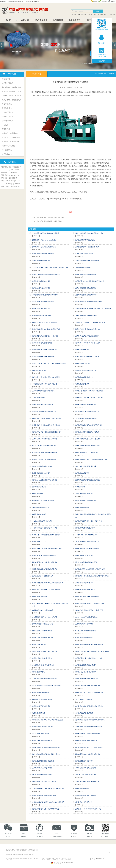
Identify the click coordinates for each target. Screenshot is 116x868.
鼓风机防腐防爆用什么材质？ (84, 761)
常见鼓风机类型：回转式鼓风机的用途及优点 (46, 425)
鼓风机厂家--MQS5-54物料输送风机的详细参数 (90, 281)
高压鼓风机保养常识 (39, 398)
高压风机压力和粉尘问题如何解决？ (43, 610)
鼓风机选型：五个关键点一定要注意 (43, 501)
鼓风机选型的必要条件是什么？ (42, 692)
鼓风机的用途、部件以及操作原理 (43, 727)
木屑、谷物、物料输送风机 (12, 100)
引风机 (90, 15)
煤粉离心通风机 (8, 117)
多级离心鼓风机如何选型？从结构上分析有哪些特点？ (49, 802)
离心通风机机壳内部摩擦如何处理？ (43, 302)
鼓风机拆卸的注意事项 (82, 473)
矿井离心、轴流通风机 (10, 133)
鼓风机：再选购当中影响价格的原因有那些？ (46, 274)
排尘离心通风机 (8, 112)
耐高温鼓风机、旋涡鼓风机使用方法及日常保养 (47, 548)
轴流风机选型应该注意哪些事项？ (86, 501)
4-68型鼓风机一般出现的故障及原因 (86, 535)
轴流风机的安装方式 (39, 713)
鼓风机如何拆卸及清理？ (40, 644)
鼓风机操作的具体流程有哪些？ (42, 281)
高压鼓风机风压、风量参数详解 (42, 768)
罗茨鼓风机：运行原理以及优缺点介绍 (44, 247)
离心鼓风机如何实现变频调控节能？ (86, 295)
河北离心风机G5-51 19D (40, 542)
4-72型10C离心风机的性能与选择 (42, 521)
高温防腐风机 (7, 108)
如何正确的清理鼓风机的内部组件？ (86, 665)
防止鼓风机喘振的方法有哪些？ (42, 473)
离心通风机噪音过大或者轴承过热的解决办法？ (47, 686)
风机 (95, 15)
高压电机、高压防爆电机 (11, 142)
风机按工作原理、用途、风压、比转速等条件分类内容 (49, 363)
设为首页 (96, 2)
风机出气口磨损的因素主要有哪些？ (86, 288)
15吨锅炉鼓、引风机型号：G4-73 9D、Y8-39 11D (90, 322)
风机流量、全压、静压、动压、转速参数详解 (46, 377)
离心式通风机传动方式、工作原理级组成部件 (89, 747)
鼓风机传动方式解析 (39, 672)
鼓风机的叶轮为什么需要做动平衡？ (86, 370)
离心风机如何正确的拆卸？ (41, 734)
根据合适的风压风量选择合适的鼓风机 (44, 795)
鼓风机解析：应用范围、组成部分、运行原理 (89, 398)
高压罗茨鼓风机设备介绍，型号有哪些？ (45, 322)
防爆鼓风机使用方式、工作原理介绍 (86, 453)
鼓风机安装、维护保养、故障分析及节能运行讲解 (48, 720)
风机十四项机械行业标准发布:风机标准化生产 (89, 233)
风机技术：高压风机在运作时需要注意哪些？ (46, 754)
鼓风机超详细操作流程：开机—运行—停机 (89, 521)
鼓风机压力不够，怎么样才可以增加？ (87, 548)
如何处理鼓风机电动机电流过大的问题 (44, 782)
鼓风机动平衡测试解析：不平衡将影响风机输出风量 (91, 459)
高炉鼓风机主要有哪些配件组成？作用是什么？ (90, 644)
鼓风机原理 (58, 20)
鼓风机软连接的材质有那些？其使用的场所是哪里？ (48, 583)
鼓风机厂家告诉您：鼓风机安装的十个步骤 (89, 658)
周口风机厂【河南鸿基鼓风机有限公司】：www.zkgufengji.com (20, 1)
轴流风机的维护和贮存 (82, 384)
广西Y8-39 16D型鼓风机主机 (84, 254)
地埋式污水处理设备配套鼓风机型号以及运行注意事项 (92, 651)
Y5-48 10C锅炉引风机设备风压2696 (86, 418)
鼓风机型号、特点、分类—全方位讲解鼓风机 (89, 692)
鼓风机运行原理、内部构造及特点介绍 (44, 555)
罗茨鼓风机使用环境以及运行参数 (43, 624)
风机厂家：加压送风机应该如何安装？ (87, 782)
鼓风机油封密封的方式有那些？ (42, 288)
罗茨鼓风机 (112, 15)
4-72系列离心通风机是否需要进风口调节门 (45, 295)
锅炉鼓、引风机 (8, 83)
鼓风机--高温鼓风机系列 (83, 363)
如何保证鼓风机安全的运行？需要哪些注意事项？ (91, 603)
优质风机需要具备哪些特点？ (84, 638)
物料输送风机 (82, 15)
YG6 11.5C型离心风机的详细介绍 (85, 775)
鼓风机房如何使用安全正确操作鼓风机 (87, 432)
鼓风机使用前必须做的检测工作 (42, 658)
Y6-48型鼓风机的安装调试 (83, 267)
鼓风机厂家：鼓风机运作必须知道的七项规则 (46, 535)
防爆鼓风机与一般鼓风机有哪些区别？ (87, 596)
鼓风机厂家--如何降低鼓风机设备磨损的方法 (89, 391)
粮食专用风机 (7, 104)
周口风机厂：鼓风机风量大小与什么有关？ (89, 343)
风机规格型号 (41, 20)
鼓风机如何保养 (80, 487)
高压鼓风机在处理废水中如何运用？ (43, 405)
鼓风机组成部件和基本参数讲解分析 (43, 761)
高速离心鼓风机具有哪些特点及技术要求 (45, 439)
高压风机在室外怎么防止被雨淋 (42, 699)
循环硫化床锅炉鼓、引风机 (12, 91)
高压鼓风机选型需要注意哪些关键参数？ (45, 679)
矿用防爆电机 (7, 154)
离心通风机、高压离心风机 (12, 87)
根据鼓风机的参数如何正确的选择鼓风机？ (45, 569)
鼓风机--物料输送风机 (82, 788)
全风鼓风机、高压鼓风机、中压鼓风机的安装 (46, 590)
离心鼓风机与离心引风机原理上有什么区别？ (89, 706)
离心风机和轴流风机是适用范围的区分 (87, 542)
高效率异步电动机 (8, 146)
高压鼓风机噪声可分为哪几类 (84, 624)
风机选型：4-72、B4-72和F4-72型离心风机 (88, 809)
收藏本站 (105, 2)
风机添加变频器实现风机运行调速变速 (87, 261)
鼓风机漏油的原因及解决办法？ (85, 377)
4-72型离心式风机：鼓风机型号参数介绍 (45, 384)
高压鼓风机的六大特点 (39, 514)
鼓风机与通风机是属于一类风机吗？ (86, 795)
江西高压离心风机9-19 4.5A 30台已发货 (44, 240)
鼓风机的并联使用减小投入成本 (85, 528)
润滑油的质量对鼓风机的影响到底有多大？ (89, 329)
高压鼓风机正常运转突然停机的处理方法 (88, 480)
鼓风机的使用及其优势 (82, 350)
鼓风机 (74, 15)
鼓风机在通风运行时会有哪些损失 (43, 638)
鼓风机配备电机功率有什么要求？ (86, 405)
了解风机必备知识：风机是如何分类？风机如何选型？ (49, 788)
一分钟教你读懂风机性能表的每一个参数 (45, 528)
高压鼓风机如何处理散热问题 (41, 261)
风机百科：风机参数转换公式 (84, 583)
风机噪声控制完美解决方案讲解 (42, 466)
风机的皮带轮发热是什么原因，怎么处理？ (89, 439)
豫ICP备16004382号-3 (97, 859)
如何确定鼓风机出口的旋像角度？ (43, 631)
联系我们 (31, 855)
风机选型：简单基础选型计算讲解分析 (44, 411)
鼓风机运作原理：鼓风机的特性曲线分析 (45, 350)
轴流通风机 (6, 79)
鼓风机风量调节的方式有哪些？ (85, 555)
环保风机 (5, 125)
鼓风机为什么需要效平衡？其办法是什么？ (45, 480)
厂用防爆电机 (7, 150)
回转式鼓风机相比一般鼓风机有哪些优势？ (45, 562)
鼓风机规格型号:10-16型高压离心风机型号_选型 (90, 569)
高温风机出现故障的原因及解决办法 (43, 391)
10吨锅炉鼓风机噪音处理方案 (84, 713)
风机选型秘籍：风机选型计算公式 (43, 576)
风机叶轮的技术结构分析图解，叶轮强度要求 (89, 610)
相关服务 (91, 20)
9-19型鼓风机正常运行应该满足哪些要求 (45, 453)
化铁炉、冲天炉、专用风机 (12, 96)
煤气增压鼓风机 (8, 121)
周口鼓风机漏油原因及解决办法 (42, 775)
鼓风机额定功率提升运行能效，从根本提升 (45, 336)
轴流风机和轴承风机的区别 (41, 507)
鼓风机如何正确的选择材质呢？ (42, 706)
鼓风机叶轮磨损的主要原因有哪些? (86, 740)
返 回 (71, 212)
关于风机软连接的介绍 (39, 487)
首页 (96, 74)
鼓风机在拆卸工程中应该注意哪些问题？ (88, 446)
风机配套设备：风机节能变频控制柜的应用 (89, 727)
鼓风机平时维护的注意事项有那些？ (43, 254)
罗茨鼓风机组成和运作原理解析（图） (87, 679)
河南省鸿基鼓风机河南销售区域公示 (86, 315)
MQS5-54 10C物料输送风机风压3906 (86, 617)
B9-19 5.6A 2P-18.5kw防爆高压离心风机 (44, 446)
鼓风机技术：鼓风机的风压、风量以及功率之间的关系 (92, 576)
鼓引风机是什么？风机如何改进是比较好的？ (89, 302)
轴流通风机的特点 (38, 494)
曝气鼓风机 (41, 92)
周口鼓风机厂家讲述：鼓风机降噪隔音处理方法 (90, 720)
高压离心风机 (102, 15)
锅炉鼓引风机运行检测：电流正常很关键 (45, 651)
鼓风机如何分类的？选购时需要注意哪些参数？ (47, 432)
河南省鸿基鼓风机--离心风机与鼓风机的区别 (46, 329)
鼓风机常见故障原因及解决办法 (42, 740)
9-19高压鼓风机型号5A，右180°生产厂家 (45, 617)
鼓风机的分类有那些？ (82, 507)
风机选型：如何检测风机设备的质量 (43, 357)
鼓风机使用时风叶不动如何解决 (85, 240)
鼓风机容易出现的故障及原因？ (42, 309)
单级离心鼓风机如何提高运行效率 (86, 768)
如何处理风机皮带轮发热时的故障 (86, 274)
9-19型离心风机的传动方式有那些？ (43, 665)
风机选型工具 (75, 20)
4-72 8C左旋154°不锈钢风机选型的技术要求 (46, 233)
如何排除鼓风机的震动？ (40, 370)
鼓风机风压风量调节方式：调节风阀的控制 (89, 425)
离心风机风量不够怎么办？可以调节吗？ (88, 411)
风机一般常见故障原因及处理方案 (86, 466)
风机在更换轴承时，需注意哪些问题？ (87, 247)
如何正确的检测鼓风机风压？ (84, 494)
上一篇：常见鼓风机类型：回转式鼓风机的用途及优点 (48, 218)
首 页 (8, 20)
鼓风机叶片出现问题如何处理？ (85, 590)
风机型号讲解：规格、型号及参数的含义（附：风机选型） (93, 309)
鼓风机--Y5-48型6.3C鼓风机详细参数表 (44, 459)
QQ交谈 (113, 2)
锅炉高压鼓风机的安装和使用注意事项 (87, 357)
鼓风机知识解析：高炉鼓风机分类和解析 (88, 734)
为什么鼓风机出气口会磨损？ (84, 699)
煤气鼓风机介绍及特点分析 (84, 802)
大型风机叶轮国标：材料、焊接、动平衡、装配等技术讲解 (50, 267)
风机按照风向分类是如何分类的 (42, 343)
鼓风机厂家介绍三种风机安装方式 (86, 672)
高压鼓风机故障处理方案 (40, 596)
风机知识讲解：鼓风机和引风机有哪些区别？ (46, 747)
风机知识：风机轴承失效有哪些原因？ (87, 336)
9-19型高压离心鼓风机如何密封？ (43, 315)
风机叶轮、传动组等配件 (11, 138)
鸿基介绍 (25, 20)
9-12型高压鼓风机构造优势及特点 (86, 631)
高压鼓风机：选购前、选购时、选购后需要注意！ (48, 418)
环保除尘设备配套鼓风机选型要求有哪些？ (89, 686)
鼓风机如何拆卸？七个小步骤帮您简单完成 (45, 809)
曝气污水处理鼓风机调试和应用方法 (86, 562)
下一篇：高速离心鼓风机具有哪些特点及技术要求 (46, 221)
